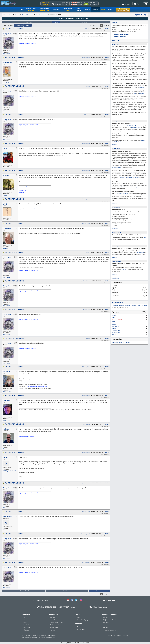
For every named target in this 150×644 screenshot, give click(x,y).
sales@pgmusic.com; (38, 637)
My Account (80, 627)
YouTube (21, 192)
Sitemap (26, 630)
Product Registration (110, 630)
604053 (107, 424)
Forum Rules (80, 18)
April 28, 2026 (116, 44)
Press (25, 622)
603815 (107, 224)
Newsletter (111, 600)
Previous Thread (27, 22)
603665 (107, 115)
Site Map (126, 635)
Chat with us (97, 607)
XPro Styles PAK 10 (123, 177)
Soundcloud (22, 191)
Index (56, 22)
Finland (5, 195)
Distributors (27, 625)
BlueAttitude (86, 281)
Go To (28, 25)
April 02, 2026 (116, 207)
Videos (105, 625)
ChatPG (114, 22)
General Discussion (28, 15)
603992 (107, 367)
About (25, 617)
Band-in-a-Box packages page (129, 187)
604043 (107, 396)
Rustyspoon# (85, 534)
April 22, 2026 (116, 121)
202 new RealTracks (128, 172)
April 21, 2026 (116, 149)
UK (4, 449)
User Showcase (40, 15)
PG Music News (117, 41)
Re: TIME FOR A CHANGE (14, 29)
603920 (107, 338)
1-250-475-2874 (91, 3)
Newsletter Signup (82, 620)
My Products (81, 629)
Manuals (106, 622)
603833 (107, 310)
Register (136, 15)
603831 (107, 252)
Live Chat (80, 4)
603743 (107, 143)
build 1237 (124, 270)
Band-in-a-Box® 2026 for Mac (129, 126)
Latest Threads (70, 18)
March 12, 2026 (116, 246)
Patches (106, 617)
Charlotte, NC (6, 420)
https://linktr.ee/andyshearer (27, 436)
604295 (107, 562)
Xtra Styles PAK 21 (134, 177)
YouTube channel (136, 128)
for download (140, 253)
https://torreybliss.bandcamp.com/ (28, 43)
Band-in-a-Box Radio (57, 622)
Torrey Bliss (86, 58)
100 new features (116, 167)
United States (6, 54)
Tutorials (106, 627)
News (78, 617)
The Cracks (37, 209)
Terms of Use (111, 635)
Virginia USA (6, 82)
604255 (107, 534)
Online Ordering (93, 4)
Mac (135, 87)
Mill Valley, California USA (9, 471)
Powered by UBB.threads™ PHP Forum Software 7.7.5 (75, 643)
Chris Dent (86, 562)
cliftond (87, 338)
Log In (144, 15)
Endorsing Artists (55, 625)
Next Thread (85, 22)
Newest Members (117, 302)
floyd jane (86, 310)
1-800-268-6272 (81, 3)
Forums (17, 15)
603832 (107, 281)
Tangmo (87, 86)
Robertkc (86, 29)
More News (115, 278)
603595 (107, 58)
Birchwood (86, 483)
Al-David (87, 115)
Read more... (115, 117)
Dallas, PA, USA (7, 392)
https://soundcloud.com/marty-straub (37, 386)
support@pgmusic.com (49, 637)
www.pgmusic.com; (27, 637)
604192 (107, 483)
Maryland (5, 249)
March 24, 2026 (116, 233)
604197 (107, 512)
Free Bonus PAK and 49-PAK (121, 193)
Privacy (119, 635)
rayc (88, 252)
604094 (107, 453)
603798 (107, 199)
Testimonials (54, 627)
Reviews (53, 630)
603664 (107, 86)
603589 (107, 29)
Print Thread (19, 25)
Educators (27, 627)
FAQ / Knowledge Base (110, 620)
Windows (142, 87)
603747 (107, 170)
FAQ (88, 18)
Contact (26, 620)
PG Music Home (8, 15)
